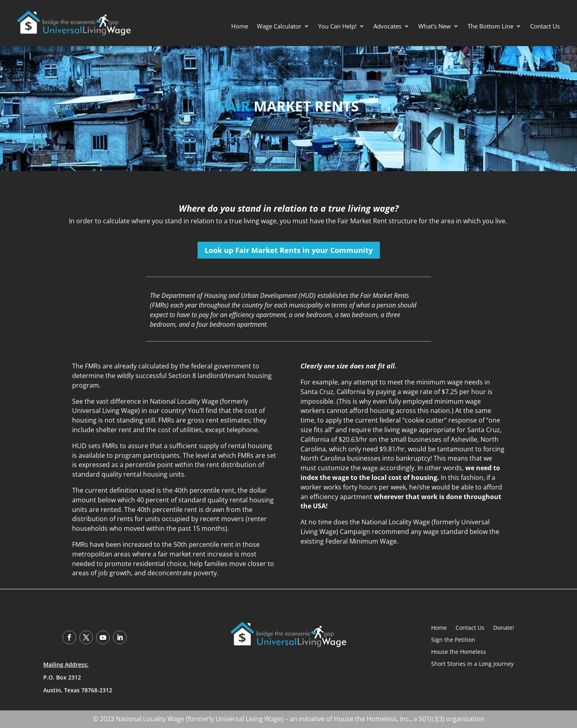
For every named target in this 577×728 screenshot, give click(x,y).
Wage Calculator (279, 27)
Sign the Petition (453, 639)
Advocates (387, 27)
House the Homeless (459, 651)
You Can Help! (337, 27)
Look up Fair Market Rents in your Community (289, 250)
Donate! (504, 627)
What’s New (435, 27)
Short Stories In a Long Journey (472, 663)
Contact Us (545, 27)
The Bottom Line (490, 27)
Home (240, 27)
